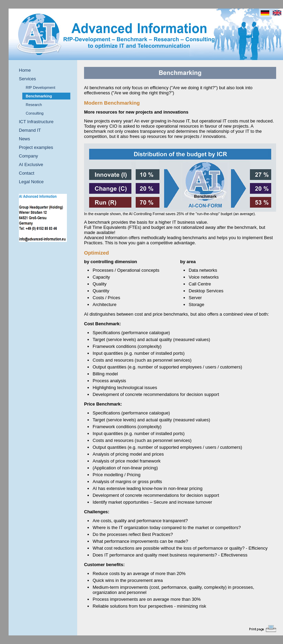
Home (25, 70)
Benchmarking (39, 96)
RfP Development (40, 87)
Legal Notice (31, 182)
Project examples (36, 147)
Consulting (35, 113)
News (25, 139)
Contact (27, 173)
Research (34, 105)
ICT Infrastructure (36, 122)
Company (28, 156)
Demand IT (30, 130)
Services (27, 79)
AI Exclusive (31, 165)
